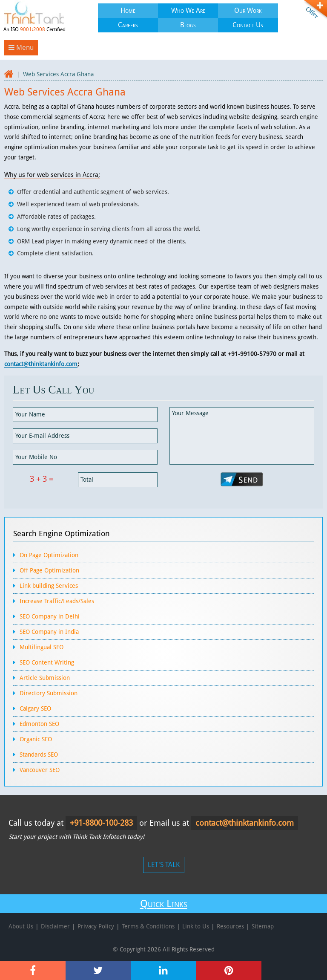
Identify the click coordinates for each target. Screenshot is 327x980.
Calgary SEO (35, 708)
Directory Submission (49, 693)
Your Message (242, 436)
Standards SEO (39, 755)
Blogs (188, 25)
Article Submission (45, 678)
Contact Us (248, 25)
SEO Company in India (49, 632)
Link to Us (196, 926)
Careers (128, 25)
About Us (21, 926)
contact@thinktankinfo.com (41, 364)
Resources (230, 926)
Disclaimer (55, 926)
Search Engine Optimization (62, 533)
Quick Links (164, 904)
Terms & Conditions (148, 926)
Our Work (248, 10)
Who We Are (188, 10)
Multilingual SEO (42, 647)
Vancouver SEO (40, 770)
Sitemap (263, 926)
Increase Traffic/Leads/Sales (57, 601)
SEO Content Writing (47, 662)
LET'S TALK (164, 865)
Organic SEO (36, 739)
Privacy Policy (96, 926)
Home (128, 10)
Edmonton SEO (39, 724)
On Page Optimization (49, 555)
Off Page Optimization (49, 570)
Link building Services (49, 586)
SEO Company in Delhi (50, 616)
